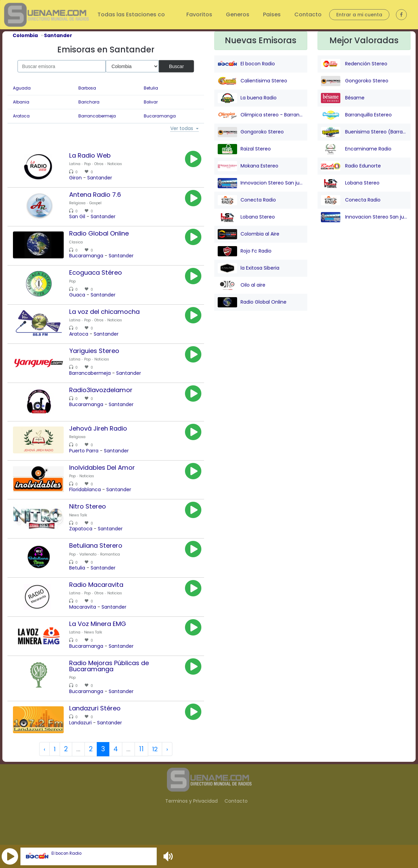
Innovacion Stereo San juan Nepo (261, 183)
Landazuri (84, 742)
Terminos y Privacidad (191, 822)
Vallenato (92, 569)
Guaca (81, 299)
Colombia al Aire (249, 234)
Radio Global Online (252, 302)
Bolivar (151, 102)
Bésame (343, 98)
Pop (91, 164)
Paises (272, 14)
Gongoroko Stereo (251, 132)
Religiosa (81, 204)
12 (155, 770)
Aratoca (21, 116)
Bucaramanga (160, 116)
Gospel (99, 204)
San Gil (81, 218)
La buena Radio (247, 98)
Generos (238, 14)
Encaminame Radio (356, 149)
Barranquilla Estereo (356, 115)
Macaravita (86, 623)
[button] (10, 856)
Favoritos (199, 14)
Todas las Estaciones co (132, 14)
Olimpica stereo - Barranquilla (261, 115)
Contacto (308, 14)
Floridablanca (89, 502)
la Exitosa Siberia (249, 268)
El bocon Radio (66, 853)
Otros (103, 164)
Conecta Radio (247, 200)
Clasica (80, 245)
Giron (79, 178)
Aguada (22, 88)
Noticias (118, 164)
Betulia (151, 88)
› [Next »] (168, 770)
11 (141, 770)
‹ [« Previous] (44, 770)
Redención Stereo (354, 64)
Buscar (176, 66)
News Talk (82, 528)
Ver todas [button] (182, 129)
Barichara (89, 102)
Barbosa (87, 88)
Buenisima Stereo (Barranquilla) (364, 132)
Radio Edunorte (351, 166)
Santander (103, 178)
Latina (79, 164)
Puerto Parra (88, 461)
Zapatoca (84, 542)
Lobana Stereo (246, 217)
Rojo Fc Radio (245, 251)
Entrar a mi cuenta (359, 15)
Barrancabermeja (97, 116)
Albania (21, 102)
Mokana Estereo (248, 166)
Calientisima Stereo (252, 81)
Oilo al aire (242, 285)
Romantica (114, 569)
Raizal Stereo (244, 149)
